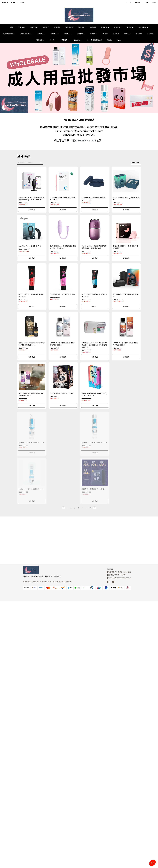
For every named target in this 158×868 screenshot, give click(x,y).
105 (90, 508)
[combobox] (136, 162)
